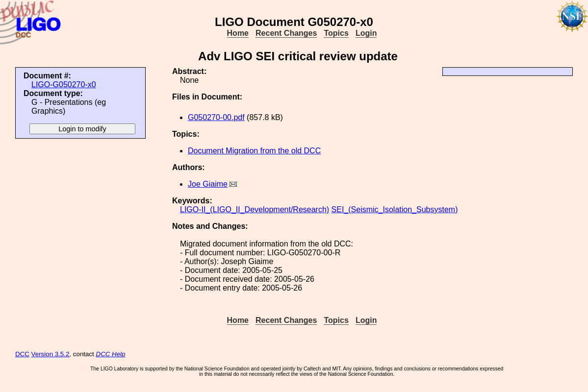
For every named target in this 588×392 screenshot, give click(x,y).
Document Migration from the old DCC (254, 151)
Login (366, 33)
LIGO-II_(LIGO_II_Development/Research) (255, 209)
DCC (22, 354)
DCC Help (111, 354)
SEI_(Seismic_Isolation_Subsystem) (395, 209)
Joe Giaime (208, 184)
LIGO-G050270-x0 (64, 85)
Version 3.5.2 (51, 354)
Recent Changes (286, 33)
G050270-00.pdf (216, 117)
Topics (336, 33)
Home (238, 33)
